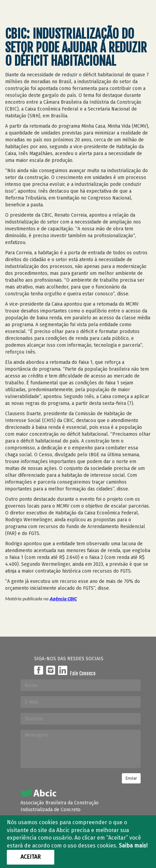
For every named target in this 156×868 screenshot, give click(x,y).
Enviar (131, 778)
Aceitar (31, 857)
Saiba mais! (133, 846)
